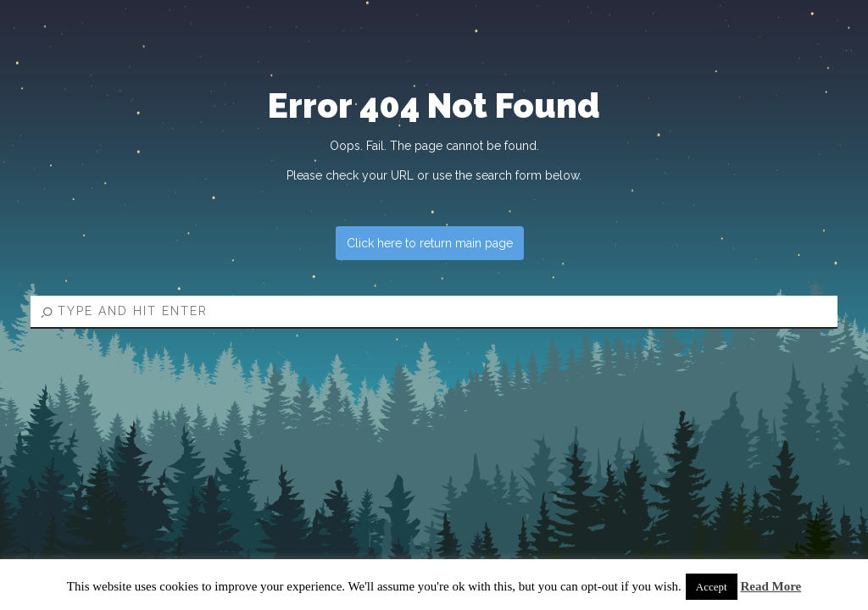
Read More (771, 586)
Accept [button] (712, 587)
